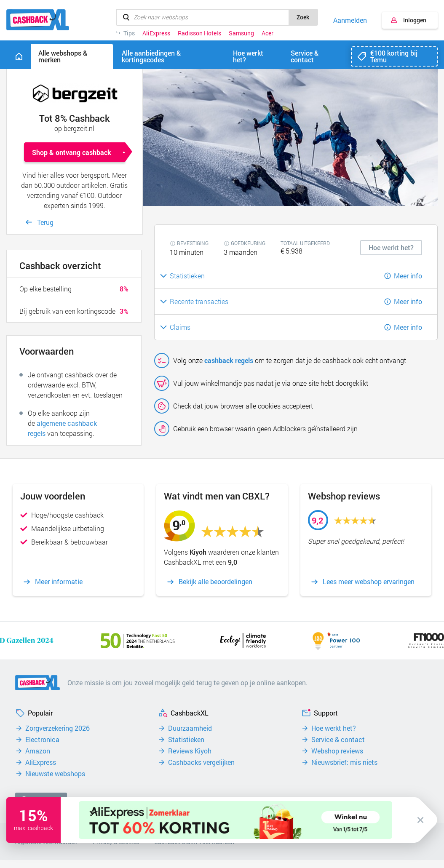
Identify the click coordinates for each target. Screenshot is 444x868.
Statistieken (186, 740)
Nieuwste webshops (55, 774)
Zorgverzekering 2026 (58, 728)
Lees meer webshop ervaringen (369, 582)
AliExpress (156, 33)
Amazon (38, 751)
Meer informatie (59, 582)
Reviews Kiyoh (190, 751)
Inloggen (415, 20)
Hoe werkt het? (334, 728)
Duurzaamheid (190, 728)
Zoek (303, 17)
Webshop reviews (337, 751)
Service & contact (338, 740)
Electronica (42, 740)
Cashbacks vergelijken (201, 762)
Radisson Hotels (199, 33)
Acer (267, 33)
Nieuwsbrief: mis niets (344, 762)
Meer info (408, 276)
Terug (45, 222)
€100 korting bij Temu (394, 56)
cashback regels (229, 360)
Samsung (241, 33)
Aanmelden (350, 20)
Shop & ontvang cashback (72, 152)
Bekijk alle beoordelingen (215, 582)
